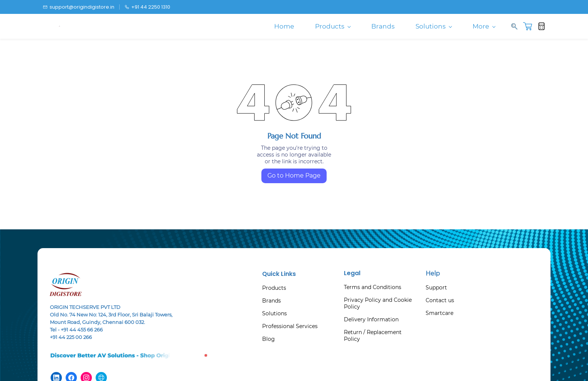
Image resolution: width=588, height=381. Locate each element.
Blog (268, 339)
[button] (530, 26)
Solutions (274, 313)
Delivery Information (371, 319)
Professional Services (290, 326)
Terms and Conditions (373, 287)
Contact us (440, 300)
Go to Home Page (294, 175)
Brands (271, 301)
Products (274, 288)
